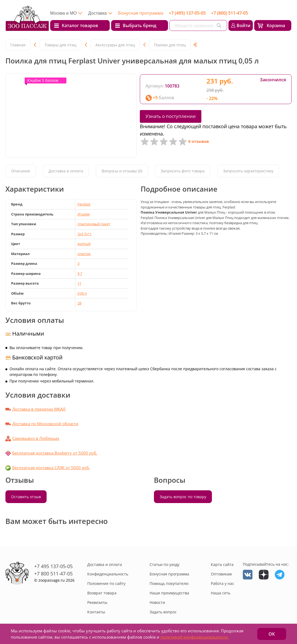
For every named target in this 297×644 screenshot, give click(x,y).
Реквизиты (97, 602)
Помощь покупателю (169, 583)
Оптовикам (221, 574)
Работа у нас (222, 583)
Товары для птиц (60, 45)
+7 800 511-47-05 (53, 574)
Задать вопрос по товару (183, 497)
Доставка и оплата (66, 171)
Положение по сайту (106, 583)
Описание (21, 171)
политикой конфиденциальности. (195, 637)
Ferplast (84, 204)
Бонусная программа (141, 13)
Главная (18, 45)
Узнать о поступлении (171, 116)
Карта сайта (222, 564)
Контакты (96, 612)
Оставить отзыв (26, 497)
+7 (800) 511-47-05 (230, 13)
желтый (84, 244)
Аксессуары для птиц (115, 45)
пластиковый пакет (94, 224)
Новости (157, 602)
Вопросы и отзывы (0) (122, 171)
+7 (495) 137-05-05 (187, 13)
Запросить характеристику (248, 171)
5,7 (80, 273)
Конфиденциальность (108, 574)
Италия (84, 214)
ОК (272, 634)
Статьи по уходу (164, 564)
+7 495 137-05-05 (53, 566)
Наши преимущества (169, 593)
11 (79, 283)
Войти (243, 25)
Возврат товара (102, 593)
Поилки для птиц (170, 45)
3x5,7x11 (85, 234)
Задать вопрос (163, 612)
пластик (84, 254)
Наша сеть (221, 593)
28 (79, 303)
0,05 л (82, 293)
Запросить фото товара (183, 171)
